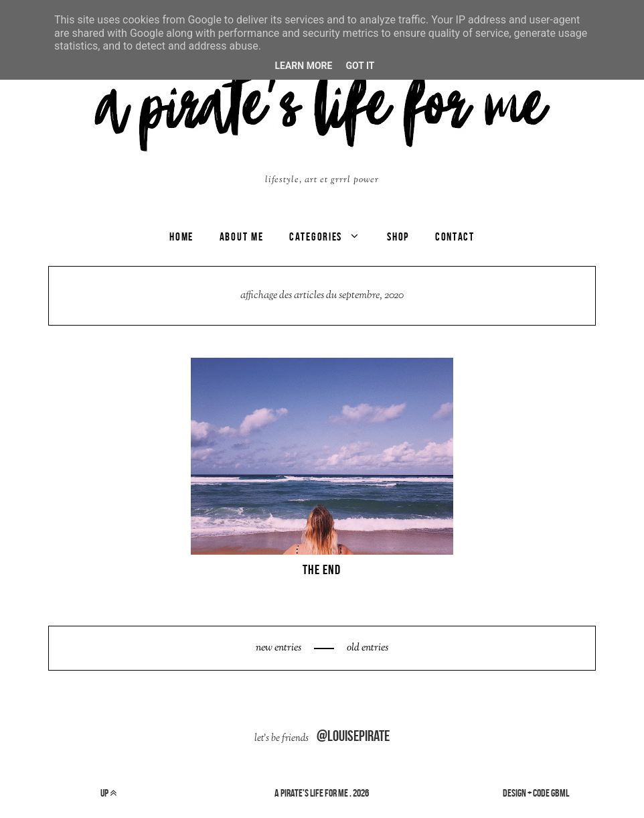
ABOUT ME (242, 236)
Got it (360, 66)
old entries (367, 648)
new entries (279, 648)
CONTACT (455, 236)
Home (181, 236)
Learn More (303, 66)
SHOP (398, 236)
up (108, 793)
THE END (322, 569)
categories (316, 236)
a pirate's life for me (311, 793)
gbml (560, 793)
